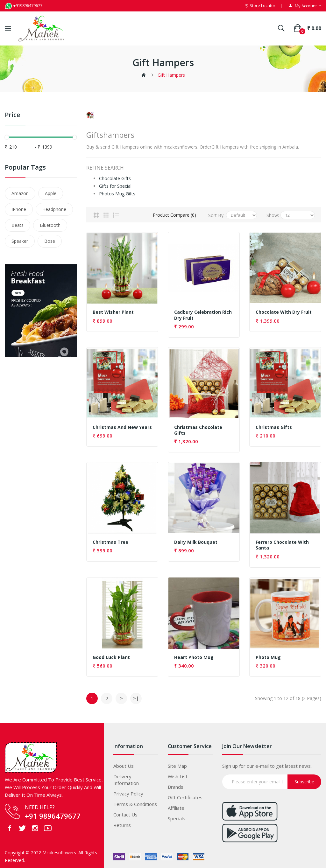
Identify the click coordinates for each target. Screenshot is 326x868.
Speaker (20, 241)
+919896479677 (24, 5)
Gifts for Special (115, 184)
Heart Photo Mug (194, 655)
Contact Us (125, 813)
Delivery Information (126, 778)
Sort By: (216, 213)
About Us (124, 764)
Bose (50, 241)
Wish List (178, 774)
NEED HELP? (40, 805)
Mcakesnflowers (59, 851)
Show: (273, 213)
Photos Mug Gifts (117, 192)
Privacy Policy (128, 792)
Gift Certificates (185, 795)
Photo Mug (268, 655)
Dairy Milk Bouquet (196, 541)
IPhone (19, 209)
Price (12, 115)
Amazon (20, 193)
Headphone (54, 209)
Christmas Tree (110, 541)
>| (136, 696)
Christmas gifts (274, 425)
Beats (18, 225)
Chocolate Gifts (115, 177)
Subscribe (304, 780)
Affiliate (176, 806)
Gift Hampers (171, 75)
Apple (51, 193)
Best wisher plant (113, 311)
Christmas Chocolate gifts (198, 428)
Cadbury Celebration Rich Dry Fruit (203, 313)
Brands (176, 785)
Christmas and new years (122, 425)
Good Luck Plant (111, 655)
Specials (177, 816)
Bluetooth (50, 225)
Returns (122, 823)
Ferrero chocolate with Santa (282, 543)
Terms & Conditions (135, 802)
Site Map (177, 764)
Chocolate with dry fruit (284, 311)
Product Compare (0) (174, 213)
